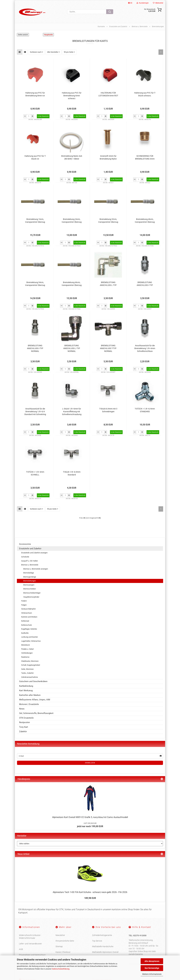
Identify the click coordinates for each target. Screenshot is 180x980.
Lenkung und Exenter (30, 637)
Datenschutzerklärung (61, 969)
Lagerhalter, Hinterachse (31, 641)
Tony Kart (24, 727)
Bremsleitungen (30, 581)
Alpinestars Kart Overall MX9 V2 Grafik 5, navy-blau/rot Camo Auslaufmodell (90, 817)
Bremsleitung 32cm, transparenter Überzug (108, 221)
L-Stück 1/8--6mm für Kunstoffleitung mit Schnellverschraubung (72, 412)
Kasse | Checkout (63, 952)
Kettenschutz (27, 625)
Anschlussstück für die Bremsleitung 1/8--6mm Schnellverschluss (145, 348)
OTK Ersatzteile (26, 718)
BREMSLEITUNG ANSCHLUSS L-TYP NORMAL (72, 348)
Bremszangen (29, 585)
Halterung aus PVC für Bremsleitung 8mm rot (35, 94)
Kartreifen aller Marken (30, 695)
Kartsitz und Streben (29, 617)
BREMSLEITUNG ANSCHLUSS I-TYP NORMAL (35, 348)
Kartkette (25, 633)
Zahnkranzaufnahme (30, 677)
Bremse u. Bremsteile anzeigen (36, 569)
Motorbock (26, 645)
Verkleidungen (27, 653)
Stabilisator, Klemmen (30, 661)
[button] (20, 52)
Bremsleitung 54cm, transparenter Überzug (35, 284)
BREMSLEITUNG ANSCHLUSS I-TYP (145, 284)
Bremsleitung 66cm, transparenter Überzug (72, 284)
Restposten (24, 723)
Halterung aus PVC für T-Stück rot (35, 157)
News (22, 709)
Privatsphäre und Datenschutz (32, 955)
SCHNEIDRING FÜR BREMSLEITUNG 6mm (145, 157)
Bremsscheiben (30, 589)
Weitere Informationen (152, 974)
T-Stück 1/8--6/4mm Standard (72, 473)
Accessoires (25, 544)
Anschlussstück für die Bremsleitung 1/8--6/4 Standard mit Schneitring (35, 412)
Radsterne (25, 657)
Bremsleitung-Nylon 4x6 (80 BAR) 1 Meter (72, 157)
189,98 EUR (90, 898)
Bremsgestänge (30, 577)
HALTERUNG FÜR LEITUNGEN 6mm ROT (108, 94)
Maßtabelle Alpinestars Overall (105, 952)
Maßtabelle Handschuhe (103, 947)
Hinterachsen (27, 613)
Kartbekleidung (26, 686)
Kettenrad (25, 621)
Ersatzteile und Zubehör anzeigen (34, 553)
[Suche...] (110, 12)
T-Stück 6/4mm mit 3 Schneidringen (108, 410)
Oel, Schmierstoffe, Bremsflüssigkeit (36, 713)
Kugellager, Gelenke (29, 629)
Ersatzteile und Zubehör (30, 549)
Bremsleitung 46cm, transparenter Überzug (145, 221)
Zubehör (23, 732)
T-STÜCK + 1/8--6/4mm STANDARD (145, 410)
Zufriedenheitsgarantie (102, 935)
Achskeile (25, 557)
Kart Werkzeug (26, 691)
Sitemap (59, 947)
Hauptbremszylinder (31, 597)
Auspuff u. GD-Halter (30, 561)
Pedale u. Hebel (27, 649)
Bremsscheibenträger (32, 593)
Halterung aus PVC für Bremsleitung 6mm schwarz (72, 96)
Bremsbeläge (29, 573)
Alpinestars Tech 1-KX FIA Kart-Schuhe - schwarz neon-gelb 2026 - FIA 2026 (90, 892)
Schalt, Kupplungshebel (31, 665)
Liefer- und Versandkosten (30, 944)
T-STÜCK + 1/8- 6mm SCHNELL (35, 473)
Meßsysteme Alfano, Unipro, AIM (35, 700)
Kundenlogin (143, 3)
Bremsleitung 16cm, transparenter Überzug (35, 221)
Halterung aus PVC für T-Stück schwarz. (145, 94)
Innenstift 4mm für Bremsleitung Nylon (108, 157)
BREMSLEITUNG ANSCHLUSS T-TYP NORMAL (108, 348)
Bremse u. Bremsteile (30, 565)
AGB (21, 949)
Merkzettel (158, 3)
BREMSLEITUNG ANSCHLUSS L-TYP (108, 284)
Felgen (24, 605)
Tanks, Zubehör (27, 673)
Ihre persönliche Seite (65, 941)
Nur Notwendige (152, 968)
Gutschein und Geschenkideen (33, 682)
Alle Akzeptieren (152, 961)
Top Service (97, 941)
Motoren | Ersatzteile (29, 704)
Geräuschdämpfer (28, 609)
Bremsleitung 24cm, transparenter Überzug (72, 221)
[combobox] (36, 52)
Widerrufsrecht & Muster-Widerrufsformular (30, 937)
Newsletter (60, 935)
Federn (24, 601)
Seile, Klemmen (27, 669)
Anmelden (90, 763)
